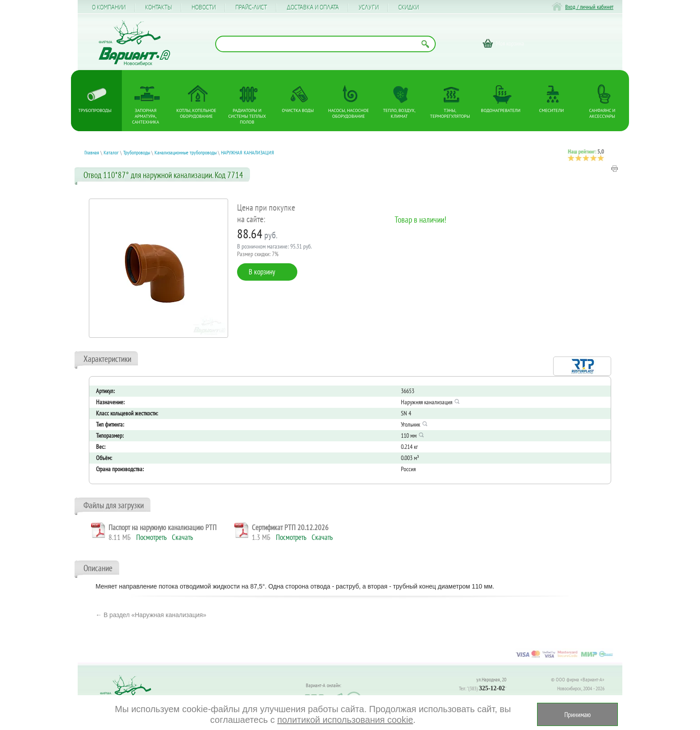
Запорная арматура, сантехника (146, 116)
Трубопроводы (95, 110)
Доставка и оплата (313, 8)
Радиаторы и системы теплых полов (247, 116)
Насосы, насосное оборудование (348, 113)
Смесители (552, 110)
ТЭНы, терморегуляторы (450, 113)
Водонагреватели (501, 110)
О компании (109, 8)
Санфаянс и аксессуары (602, 113)
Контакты (158, 8)
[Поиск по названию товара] (325, 44)
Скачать (182, 537)
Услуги (369, 8)
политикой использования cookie (345, 720)
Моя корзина (510, 43)
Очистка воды (298, 110)
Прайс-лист (251, 8)
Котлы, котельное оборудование (196, 113)
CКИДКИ (408, 8)
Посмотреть (151, 537)
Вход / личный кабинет (589, 7)
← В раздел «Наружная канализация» (151, 615)
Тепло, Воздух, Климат (399, 113)
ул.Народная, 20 (491, 679)
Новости (204, 8)
